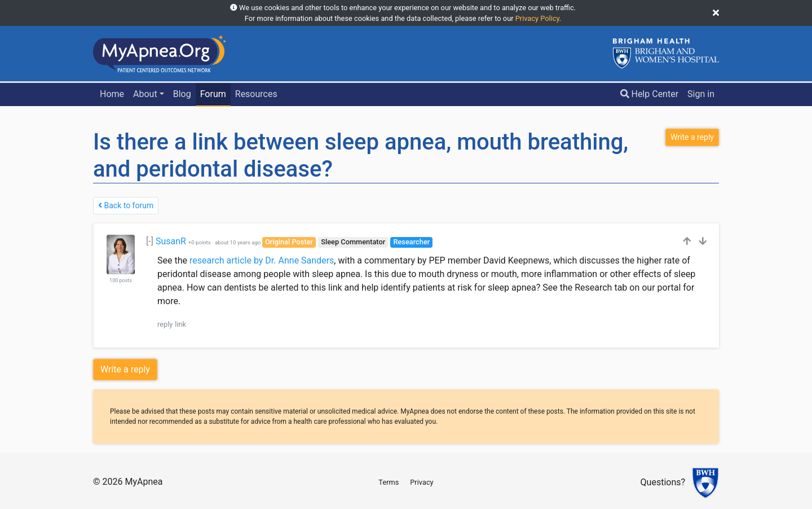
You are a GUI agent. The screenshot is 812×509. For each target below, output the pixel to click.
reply (165, 324)
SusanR (171, 241)
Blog (182, 94)
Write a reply (125, 369)
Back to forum (126, 205)
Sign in (701, 94)
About (145, 94)
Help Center (650, 94)
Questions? (663, 483)
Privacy (422, 482)
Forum (213, 94)
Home (112, 94)
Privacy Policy (537, 18)
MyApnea (144, 482)
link (180, 324)
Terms (389, 482)
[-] (150, 241)
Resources (256, 94)
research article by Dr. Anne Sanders (262, 260)
